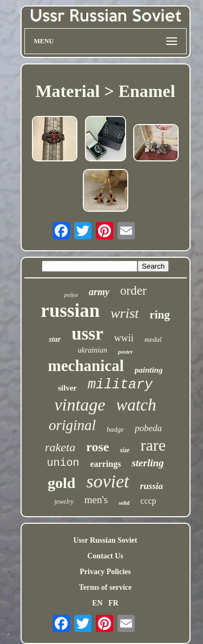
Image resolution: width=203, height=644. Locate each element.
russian (70, 311)
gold (61, 483)
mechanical (86, 366)
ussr (87, 334)
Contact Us (105, 556)
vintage (80, 405)
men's (96, 500)
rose (97, 447)
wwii (124, 338)
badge (115, 429)
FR (113, 603)
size (125, 450)
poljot (71, 295)
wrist (125, 313)
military (120, 385)
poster (126, 352)
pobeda (148, 428)
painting (149, 370)
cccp (148, 501)
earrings (106, 464)
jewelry (64, 502)
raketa (60, 447)
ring (159, 315)
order (133, 291)
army (99, 292)
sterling (148, 463)
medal (153, 339)
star (55, 339)
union (63, 463)
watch (136, 405)
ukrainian (93, 350)
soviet (107, 481)
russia (152, 486)
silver (67, 388)
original (72, 425)
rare (153, 445)
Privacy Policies (105, 572)
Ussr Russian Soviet (106, 540)
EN (97, 603)
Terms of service (105, 587)
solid (124, 503)
